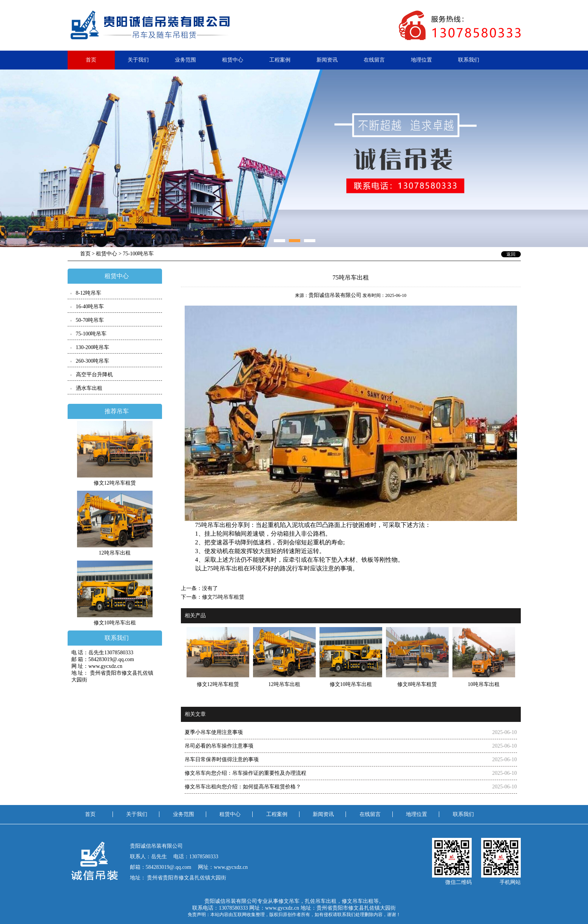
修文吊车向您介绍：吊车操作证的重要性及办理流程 (245, 773)
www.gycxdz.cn (282, 908)
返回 (511, 254)
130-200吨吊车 (93, 347)
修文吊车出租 (358, 901)
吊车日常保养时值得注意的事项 (222, 759)
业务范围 (185, 60)
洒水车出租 (89, 388)
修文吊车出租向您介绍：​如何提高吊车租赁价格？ (243, 787)
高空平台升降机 (94, 375)
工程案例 (280, 60)
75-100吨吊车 (91, 334)
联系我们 (469, 60)
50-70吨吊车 (90, 320)
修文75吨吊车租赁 (223, 597)
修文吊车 (289, 901)
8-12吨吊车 (89, 293)
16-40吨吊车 (90, 307)
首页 (91, 60)
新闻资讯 (327, 60)
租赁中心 (233, 60)
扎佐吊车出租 (321, 901)
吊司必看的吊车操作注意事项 (219, 746)
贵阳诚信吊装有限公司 (335, 295)
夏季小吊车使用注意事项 (214, 732)
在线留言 (374, 60)
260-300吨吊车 (93, 361)
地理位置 (421, 60)
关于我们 (138, 60)
